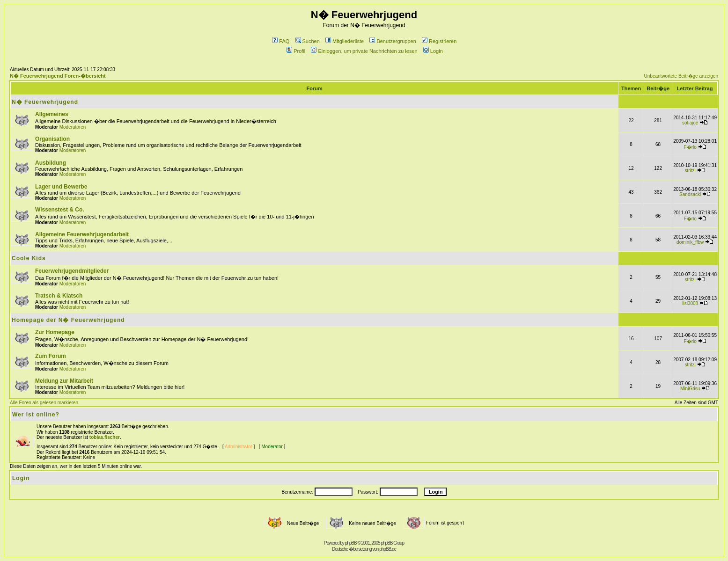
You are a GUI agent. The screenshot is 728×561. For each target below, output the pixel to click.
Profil (296, 51)
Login (433, 51)
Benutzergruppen (393, 41)
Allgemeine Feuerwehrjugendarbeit (82, 234)
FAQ (281, 41)
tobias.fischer (105, 437)
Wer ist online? (36, 415)
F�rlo (690, 147)
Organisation (52, 139)
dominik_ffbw (690, 242)
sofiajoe (690, 123)
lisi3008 (690, 303)
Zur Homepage (55, 332)
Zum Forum (51, 356)
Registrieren (439, 41)
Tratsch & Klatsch (59, 296)
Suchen (308, 41)
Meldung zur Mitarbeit (64, 381)
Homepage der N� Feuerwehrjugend (68, 320)
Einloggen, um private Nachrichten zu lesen (364, 51)
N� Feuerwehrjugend (45, 102)
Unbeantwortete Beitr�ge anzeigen (681, 76)
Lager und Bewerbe (61, 187)
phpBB (351, 543)
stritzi (690, 171)
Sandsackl (690, 194)
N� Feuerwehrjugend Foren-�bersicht (58, 76)
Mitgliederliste (345, 41)
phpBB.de (388, 549)
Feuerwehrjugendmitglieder (72, 271)
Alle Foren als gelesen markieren (44, 403)
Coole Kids (29, 258)
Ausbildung (51, 163)
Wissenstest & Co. (60, 210)
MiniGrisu (690, 389)
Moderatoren (73, 127)
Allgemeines (52, 114)
